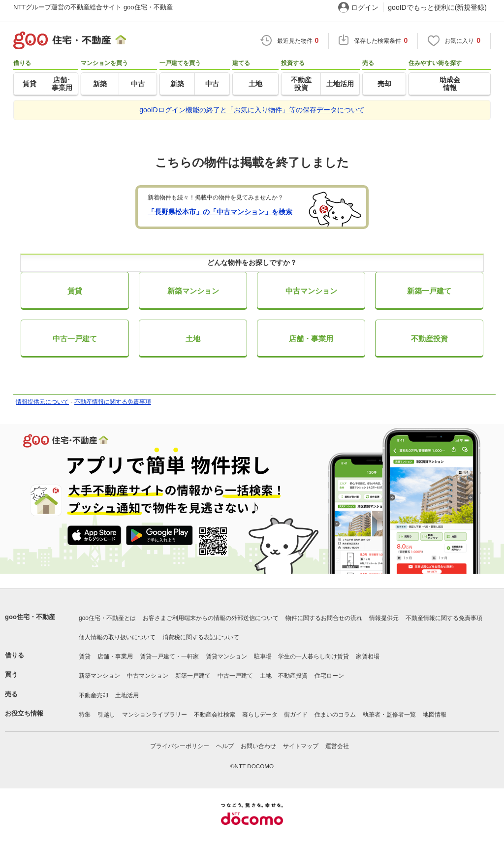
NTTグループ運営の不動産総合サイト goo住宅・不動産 (93, 7)
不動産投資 (429, 339)
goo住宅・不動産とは (107, 618)
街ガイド (296, 715)
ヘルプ (225, 746)
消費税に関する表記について (201, 637)
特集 (85, 715)
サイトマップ (301, 746)
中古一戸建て (75, 339)
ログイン (365, 7)
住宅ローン (329, 676)
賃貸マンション (226, 656)
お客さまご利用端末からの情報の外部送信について (211, 618)
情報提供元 (384, 618)
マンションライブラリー (155, 715)
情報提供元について (42, 402)
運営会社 (337, 746)
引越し (106, 715)
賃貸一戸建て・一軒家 (169, 656)
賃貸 (75, 291)
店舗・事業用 (311, 339)
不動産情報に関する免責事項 (113, 402)
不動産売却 (94, 695)
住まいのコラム (335, 715)
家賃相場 (368, 656)
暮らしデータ (260, 715)
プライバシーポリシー (180, 746)
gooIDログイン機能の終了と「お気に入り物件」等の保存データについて (252, 110)
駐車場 (263, 656)
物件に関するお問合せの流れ (324, 618)
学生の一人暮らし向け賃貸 (314, 656)
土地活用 (127, 695)
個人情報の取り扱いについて (117, 637)
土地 (193, 339)
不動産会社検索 (215, 715)
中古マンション (311, 291)
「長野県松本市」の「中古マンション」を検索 (220, 212)
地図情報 (435, 715)
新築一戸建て (429, 291)
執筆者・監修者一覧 (389, 715)
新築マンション (193, 291)
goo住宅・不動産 (30, 617)
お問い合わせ (258, 746)
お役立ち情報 (24, 713)
